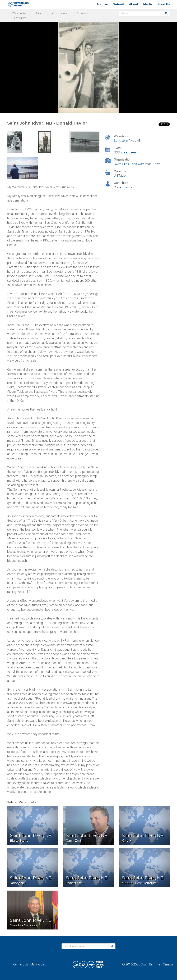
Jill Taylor (120, 176)
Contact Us (21, 964)
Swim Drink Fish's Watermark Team (137, 164)
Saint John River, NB (127, 141)
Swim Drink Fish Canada (157, 964)
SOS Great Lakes (125, 152)
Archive (102, 4)
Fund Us (164, 4)
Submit (119, 4)
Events (39, 13)
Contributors (19, 18)
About (134, 4)
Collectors (83, 13)
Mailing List (38, 964)
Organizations (60, 13)
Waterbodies (19, 13)
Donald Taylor (123, 187)
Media (148, 4)
